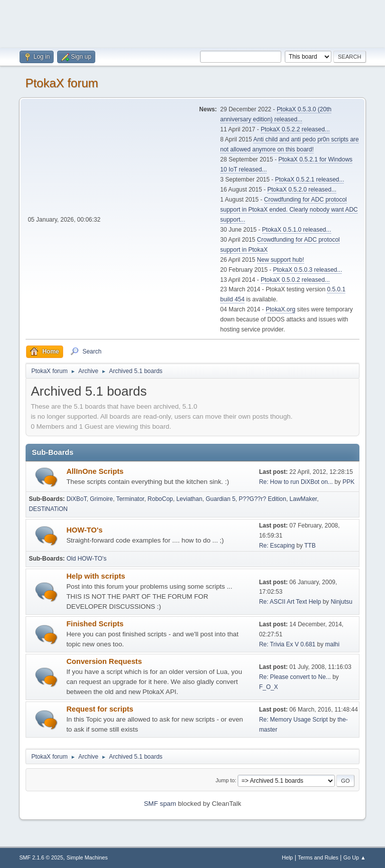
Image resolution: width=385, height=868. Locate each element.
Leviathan (189, 499)
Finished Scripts (95, 624)
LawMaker (304, 499)
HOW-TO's (84, 530)
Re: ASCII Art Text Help (290, 602)
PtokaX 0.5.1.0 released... (297, 230)
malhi (333, 644)
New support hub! (281, 260)
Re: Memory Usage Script (294, 720)
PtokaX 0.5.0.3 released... (308, 270)
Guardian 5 (220, 499)
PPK (348, 482)
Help (287, 857)
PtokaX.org (280, 309)
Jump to (225, 780)
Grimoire (101, 499)
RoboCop (160, 499)
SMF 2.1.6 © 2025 (41, 857)
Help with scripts (95, 576)
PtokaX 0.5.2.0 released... (302, 190)
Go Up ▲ (355, 857)
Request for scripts (100, 709)
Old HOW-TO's (87, 559)
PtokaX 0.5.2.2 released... (295, 129)
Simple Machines (87, 857)
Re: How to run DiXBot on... (296, 482)
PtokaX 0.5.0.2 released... (295, 280)
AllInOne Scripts (95, 471)
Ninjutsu (342, 602)
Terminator (130, 499)
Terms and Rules (318, 857)
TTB (310, 546)
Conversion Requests (104, 661)
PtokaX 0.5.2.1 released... (310, 180)
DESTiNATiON (48, 509)
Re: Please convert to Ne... (295, 677)
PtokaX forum (61, 83)
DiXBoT (77, 499)
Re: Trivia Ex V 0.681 (287, 644)
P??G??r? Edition (262, 499)
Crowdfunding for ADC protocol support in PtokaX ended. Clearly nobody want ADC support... (289, 210)
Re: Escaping (277, 546)
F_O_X (269, 687)
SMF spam (160, 804)
